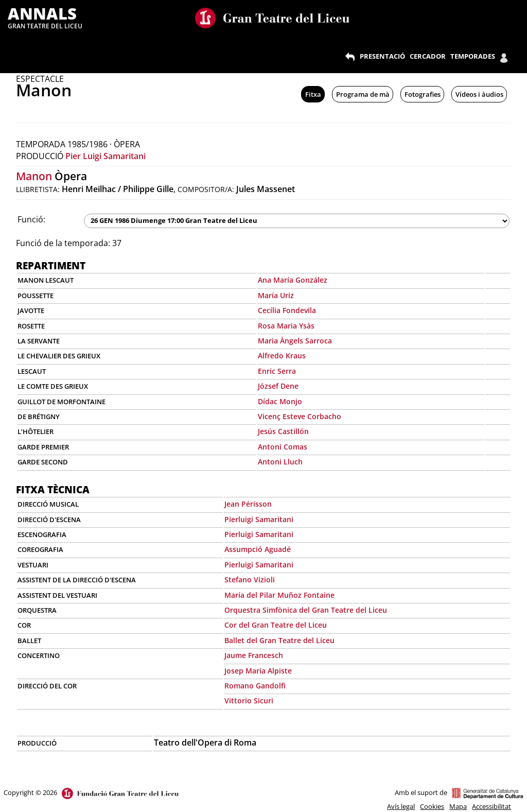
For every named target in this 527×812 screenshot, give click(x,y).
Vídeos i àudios (479, 94)
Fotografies (423, 94)
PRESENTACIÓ (382, 56)
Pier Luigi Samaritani (106, 156)
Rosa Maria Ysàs (286, 326)
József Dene (278, 386)
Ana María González (293, 280)
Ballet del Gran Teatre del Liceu (279, 640)
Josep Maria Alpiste (258, 671)
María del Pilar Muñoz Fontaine (279, 595)
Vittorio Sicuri (249, 701)
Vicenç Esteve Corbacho (300, 416)
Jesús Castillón (283, 431)
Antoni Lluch (280, 462)
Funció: (31, 219)
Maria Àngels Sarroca (295, 341)
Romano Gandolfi (255, 686)
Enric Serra (277, 371)
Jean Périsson (248, 504)
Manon (34, 176)
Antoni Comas (283, 447)
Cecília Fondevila (287, 310)
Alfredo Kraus (282, 356)
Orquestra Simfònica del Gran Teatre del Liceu (306, 610)
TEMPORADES (473, 56)
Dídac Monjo (280, 401)
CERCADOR (428, 56)
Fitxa (313, 94)
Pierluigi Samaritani (259, 519)
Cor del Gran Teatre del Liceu (276, 625)
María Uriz (276, 295)
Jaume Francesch (254, 655)
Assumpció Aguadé (258, 549)
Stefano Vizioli (250, 580)
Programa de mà (363, 94)
